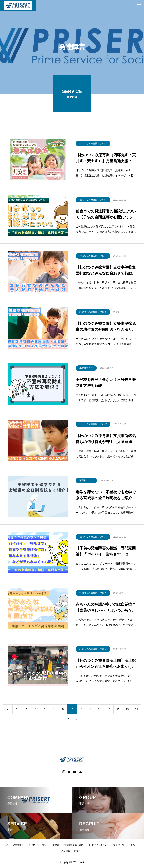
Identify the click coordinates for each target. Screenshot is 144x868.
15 (67, 719)
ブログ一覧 (119, 845)
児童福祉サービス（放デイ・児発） (31, 845)
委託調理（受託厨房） (74, 845)
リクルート (134, 845)
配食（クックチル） (99, 845)
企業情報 (66, 851)
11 (109, 709)
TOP (7, 845)
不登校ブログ (86, 368)
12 (118, 709)
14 (136, 709)
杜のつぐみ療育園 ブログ (93, 144)
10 (100, 709)
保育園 (56, 845)
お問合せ (78, 851)
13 (127, 709)
